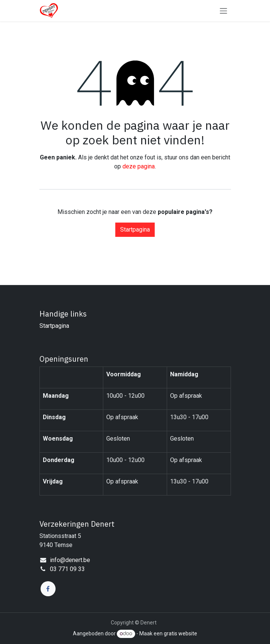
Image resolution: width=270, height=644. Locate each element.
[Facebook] (48, 589)
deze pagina (139, 166)
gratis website (180, 633)
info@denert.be (70, 560)
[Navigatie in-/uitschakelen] (223, 11)
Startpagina (135, 230)
